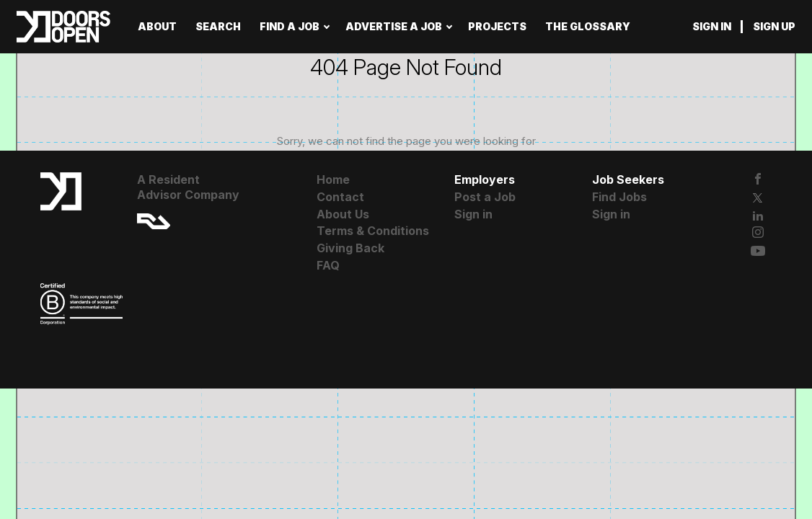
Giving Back (350, 248)
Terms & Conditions (373, 231)
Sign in (712, 26)
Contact (340, 197)
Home (333, 179)
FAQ (328, 265)
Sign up (774, 26)
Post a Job (485, 197)
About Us (343, 214)
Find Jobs (619, 197)
